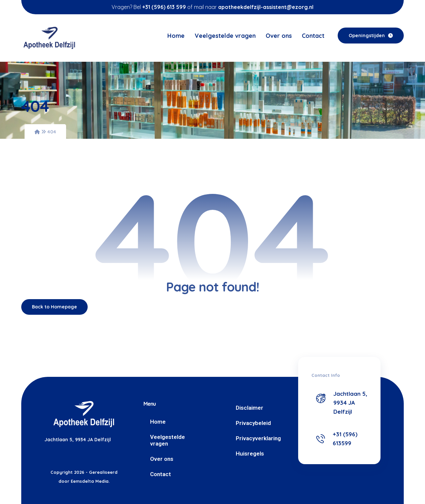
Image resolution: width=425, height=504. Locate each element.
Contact (161, 474)
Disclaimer (250, 408)
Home (158, 422)
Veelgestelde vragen (168, 440)
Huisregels (250, 454)
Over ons (162, 459)
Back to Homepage (54, 307)
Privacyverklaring (258, 438)
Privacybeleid (253, 423)
